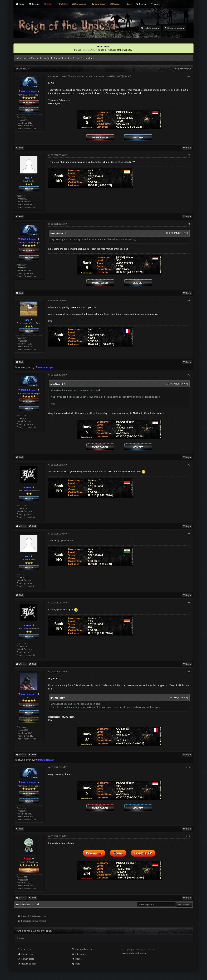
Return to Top (27, 964)
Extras (155, 4)
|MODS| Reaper (123, 76)
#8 (189, 603)
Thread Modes (183, 69)
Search (141, 4)
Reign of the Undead (63, 58)
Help (76, 964)
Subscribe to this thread (33, 921)
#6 (189, 465)
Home (77, 959)
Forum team (26, 954)
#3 (189, 224)
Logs (128, 4)
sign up (85, 50)
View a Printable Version (33, 916)
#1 (189, 76)
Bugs (78, 58)
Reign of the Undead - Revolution (35, 58)
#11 (188, 836)
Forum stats (26, 959)
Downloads (98, 4)
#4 (189, 300)
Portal (20, 4)
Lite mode (79, 954)
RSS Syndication (82, 949)
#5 (189, 375)
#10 (188, 767)
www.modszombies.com (135, 953)
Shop (48, 4)
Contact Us (25, 949)
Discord (115, 4)
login (95, 50)
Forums (34, 4)
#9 (189, 672)
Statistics (62, 4)
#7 (189, 534)
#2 (189, 155)
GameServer (79, 4)
